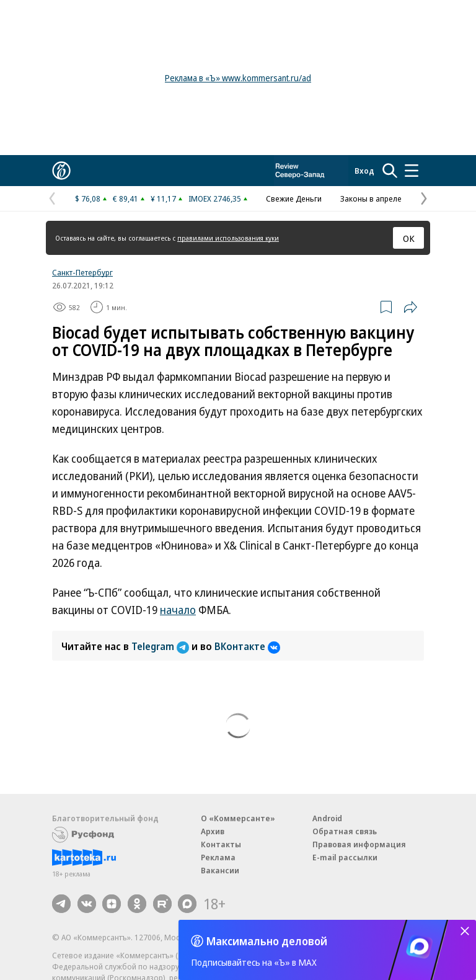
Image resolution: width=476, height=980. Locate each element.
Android (327, 818)
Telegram (161, 646)
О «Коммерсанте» (238, 818)
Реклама (218, 857)
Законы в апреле (371, 198)
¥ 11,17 (163, 198)
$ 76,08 (88, 198)
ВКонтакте (247, 646)
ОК (409, 238)
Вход (364, 171)
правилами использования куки (228, 238)
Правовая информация (359, 844)
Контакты (221, 844)
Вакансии (220, 870)
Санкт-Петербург (82, 272)
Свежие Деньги (294, 198)
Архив (213, 831)
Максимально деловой (267, 941)
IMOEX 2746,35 (215, 198)
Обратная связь (345, 831)
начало (178, 610)
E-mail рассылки (345, 857)
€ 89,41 (126, 198)
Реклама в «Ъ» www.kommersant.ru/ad (238, 78)
